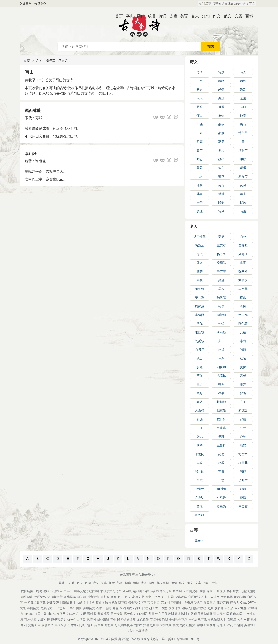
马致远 (200, 245)
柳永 (243, 298)
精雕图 (137, 591)
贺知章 (243, 480)
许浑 (221, 358)
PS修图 (142, 614)
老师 (243, 168)
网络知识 (66, 602)
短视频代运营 (137, 602)
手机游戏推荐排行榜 (212, 614)
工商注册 (220, 591)
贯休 (243, 367)
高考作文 (130, 614)
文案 (237, 16)
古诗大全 (139, 25)
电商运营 (142, 631)
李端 (200, 463)
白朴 (243, 237)
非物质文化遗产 (111, 591)
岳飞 (200, 324)
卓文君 (243, 506)
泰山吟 (31, 154)
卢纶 (243, 437)
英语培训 (61, 625)
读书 (243, 194)
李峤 (200, 445)
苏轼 (39, 118)
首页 (117, 16)
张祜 (243, 419)
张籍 (243, 350)
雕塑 (114, 597)
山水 (200, 81)
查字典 (127, 591)
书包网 (238, 625)
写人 (243, 72)
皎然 (200, 367)
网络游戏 (27, 597)
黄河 (243, 185)
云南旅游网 (248, 591)
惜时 (221, 194)
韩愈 (221, 384)
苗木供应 (30, 619)
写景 (221, 72)
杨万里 (221, 254)
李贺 (221, 471)
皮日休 (221, 419)
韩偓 (200, 419)
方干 (243, 402)
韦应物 (200, 332)
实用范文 (89, 608)
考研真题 (227, 597)
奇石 (121, 597)
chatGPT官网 (57, 614)
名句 (88, 583)
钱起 (200, 393)
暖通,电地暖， (236, 614)
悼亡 (221, 168)
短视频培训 (59, 619)
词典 (139, 16)
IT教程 (192, 614)
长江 (200, 211)
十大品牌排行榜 (84, 602)
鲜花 (230, 625)
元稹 (243, 332)
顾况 (243, 445)
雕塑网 (109, 625)
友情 (221, 116)
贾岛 (200, 376)
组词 (136, 583)
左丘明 (200, 498)
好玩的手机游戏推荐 (128, 625)
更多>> (200, 515)
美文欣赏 (179, 625)
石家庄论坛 (235, 619)
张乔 (243, 428)
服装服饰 (210, 602)
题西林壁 (33, 111)
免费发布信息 (193, 602)
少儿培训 (87, 625)
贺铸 (243, 306)
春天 (200, 90)
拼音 (112, 583)
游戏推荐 (103, 614)
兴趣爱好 (53, 602)
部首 (120, 583)
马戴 (200, 480)
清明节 (243, 150)
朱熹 (243, 263)
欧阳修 (221, 263)
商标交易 (102, 602)
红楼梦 (190, 625)
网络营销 (80, 591)
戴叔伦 (221, 411)
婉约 (243, 81)
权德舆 (243, 411)
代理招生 (56, 591)
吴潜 (221, 280)
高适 (221, 454)
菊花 (221, 185)
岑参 (221, 393)
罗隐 (243, 393)
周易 (39, 591)
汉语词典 (149, 625)
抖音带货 (233, 591)
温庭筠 (221, 376)
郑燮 (221, 237)
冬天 (221, 150)
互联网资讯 (190, 591)
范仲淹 (200, 289)
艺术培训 (74, 625)
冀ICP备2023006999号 (184, 639)
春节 (200, 150)
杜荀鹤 (221, 402)
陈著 (200, 271)
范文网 (165, 602)
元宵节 (221, 159)
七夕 (200, 176)
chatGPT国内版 (36, 614)
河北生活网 (153, 597)
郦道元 (200, 489)
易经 (46, 591)
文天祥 (243, 315)
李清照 (200, 315)
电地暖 (221, 625)
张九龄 (200, 471)
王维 (200, 384)
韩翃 (243, 471)
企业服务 (241, 608)
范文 (226, 16)
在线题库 (70, 597)
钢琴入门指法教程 (194, 608)
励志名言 (73, 614)
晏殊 (221, 289)
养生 (113, 619)
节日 (243, 107)
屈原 (243, 489)
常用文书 (138, 597)
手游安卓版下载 (35, 602)
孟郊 (243, 376)
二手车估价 (74, 608)
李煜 (221, 324)
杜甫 (221, 350)
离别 (221, 98)
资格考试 (34, 625)
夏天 (221, 142)
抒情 (200, 72)
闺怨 (200, 124)
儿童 (200, 194)
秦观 (200, 280)
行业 (214, 583)
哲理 (221, 107)
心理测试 (194, 597)
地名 (200, 185)
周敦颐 (221, 315)
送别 (243, 90)
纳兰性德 (200, 237)
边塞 (243, 116)
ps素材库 (44, 619)
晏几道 (200, 298)
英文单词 (163, 583)
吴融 (221, 437)
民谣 (221, 203)
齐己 (221, 341)
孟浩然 (200, 411)
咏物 (221, 81)
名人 (193, 16)
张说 (200, 437)
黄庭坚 (243, 245)
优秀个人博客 (76, 619)
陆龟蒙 (243, 324)
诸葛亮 (221, 506)
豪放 (221, 133)
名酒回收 (126, 608)
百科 (248, 16)
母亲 (200, 203)
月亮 (200, 142)
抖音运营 (93, 597)
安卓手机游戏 (159, 619)
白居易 (200, 350)
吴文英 (243, 289)
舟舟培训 (181, 614)
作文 (215, 16)
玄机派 (229, 608)
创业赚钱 (103, 619)
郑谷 (200, 402)
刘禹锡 (200, 341)
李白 (243, 341)
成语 (150, 16)
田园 (200, 133)
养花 (116, 608)
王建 (243, 384)
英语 (182, 16)
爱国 (243, 98)
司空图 (243, 454)
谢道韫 (41, 161)
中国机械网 (164, 625)
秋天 (200, 98)
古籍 (172, 16)
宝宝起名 (154, 602)
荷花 (221, 176)
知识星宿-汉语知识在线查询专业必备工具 (227, 4)
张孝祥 (243, 271)
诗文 (39, 61)
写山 (243, 211)
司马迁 (221, 498)
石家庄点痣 (104, 608)
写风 (221, 211)
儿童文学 (154, 614)
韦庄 (200, 428)
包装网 (91, 619)
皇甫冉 (221, 428)
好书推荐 (168, 597)
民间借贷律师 (126, 619)
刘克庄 (243, 254)
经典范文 (33, 608)
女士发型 (161, 608)
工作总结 (60, 608)
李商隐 (221, 332)
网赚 (247, 619)
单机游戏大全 (217, 619)
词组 (152, 583)
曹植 (200, 506)
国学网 (81, 597)
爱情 (221, 90)
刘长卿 (221, 367)
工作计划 (168, 614)
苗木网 (99, 625)
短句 (204, 16)
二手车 (68, 591)
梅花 (243, 124)
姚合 (200, 358)
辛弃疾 (221, 271)
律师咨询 (223, 602)
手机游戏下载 (198, 619)
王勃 (221, 480)
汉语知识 (240, 597)
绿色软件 (143, 619)
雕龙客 (105, 597)
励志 (200, 159)
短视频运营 (55, 597)
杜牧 (243, 358)
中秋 (243, 159)
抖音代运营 (164, 591)
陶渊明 (221, 489)
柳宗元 (243, 463)
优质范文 (46, 608)
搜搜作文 (175, 608)
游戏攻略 (181, 597)
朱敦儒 (221, 298)
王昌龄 (221, 445)
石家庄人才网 (210, 597)
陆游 (200, 263)
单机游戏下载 (118, 602)
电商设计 (177, 602)
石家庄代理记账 (144, 608)
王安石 (221, 245)
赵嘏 (221, 463)
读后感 (219, 608)
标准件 (211, 625)
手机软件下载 (178, 619)
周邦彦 (200, 306)
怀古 (200, 116)
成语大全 (47, 625)
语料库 (92, 614)
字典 (128, 16)
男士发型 (117, 614)
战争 (221, 124)
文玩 (83, 614)
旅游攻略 (93, 591)
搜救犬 (235, 602)
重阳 (200, 168)
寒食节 (243, 176)
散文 (128, 597)
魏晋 (28, 161)
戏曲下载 (149, 591)
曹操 (243, 498)
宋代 (28, 118)
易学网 (177, 591)
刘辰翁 (243, 280)
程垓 (221, 306)
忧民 (243, 203)
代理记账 (40, 597)
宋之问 (200, 454)
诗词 (161, 16)
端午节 (243, 133)
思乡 (200, 107)
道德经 (201, 625)
